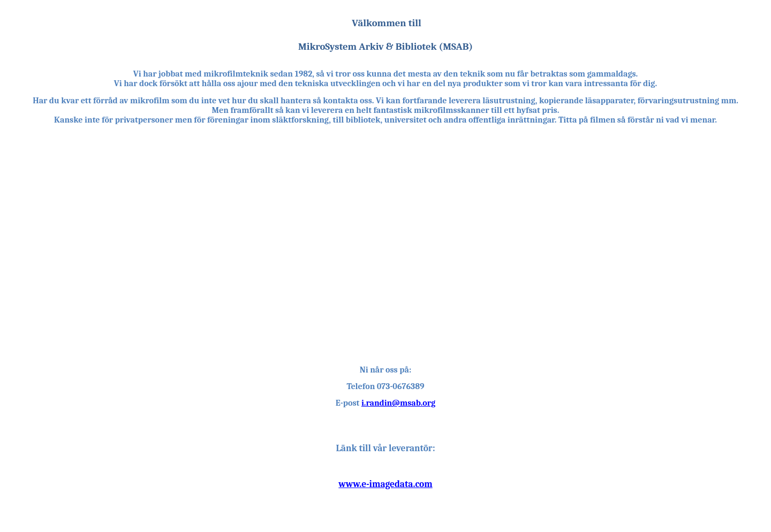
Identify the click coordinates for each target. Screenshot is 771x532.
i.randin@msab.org (398, 403)
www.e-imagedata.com (385, 484)
